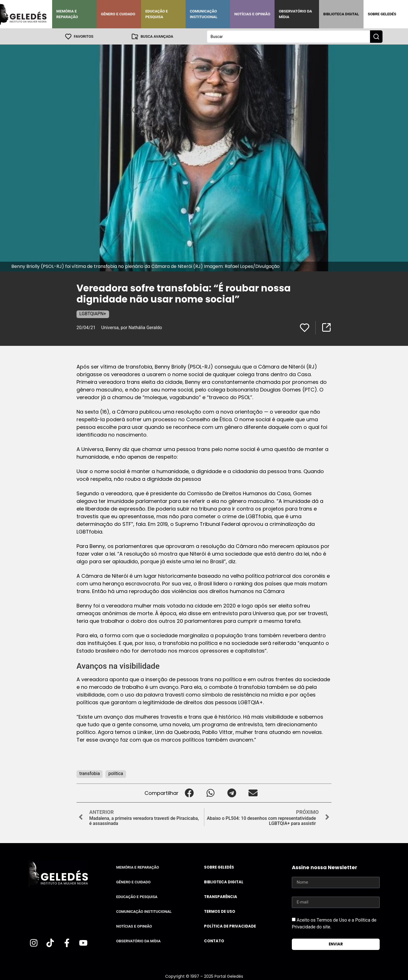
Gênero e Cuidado (118, 14)
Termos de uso (220, 911)
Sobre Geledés (382, 14)
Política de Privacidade (230, 926)
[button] (189, 793)
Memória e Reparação (67, 14)
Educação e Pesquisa (157, 14)
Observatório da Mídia (295, 14)
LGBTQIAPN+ (93, 313)
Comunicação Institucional (204, 14)
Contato (214, 941)
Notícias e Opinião (252, 14)
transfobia (90, 773)
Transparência (221, 897)
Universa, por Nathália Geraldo (132, 327)
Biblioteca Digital (341, 14)
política (116, 773)
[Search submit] (376, 36)
